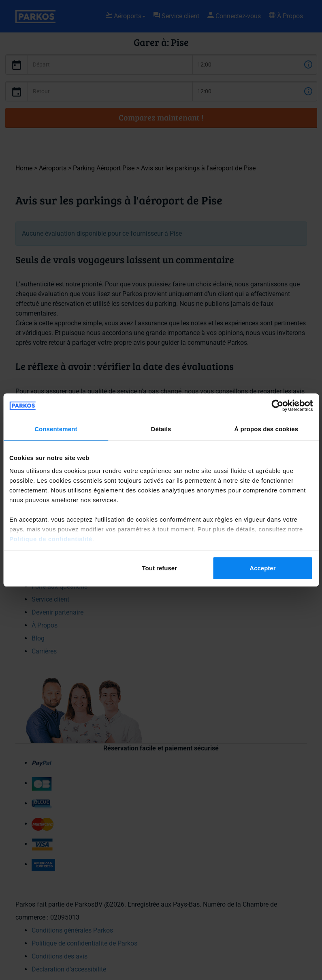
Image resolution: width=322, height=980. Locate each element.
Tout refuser (160, 568)
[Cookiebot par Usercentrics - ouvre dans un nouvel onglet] (277, 406)
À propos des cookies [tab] (266, 429)
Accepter (262, 568)
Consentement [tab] (56, 429)
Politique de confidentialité (51, 539)
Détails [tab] (161, 429)
